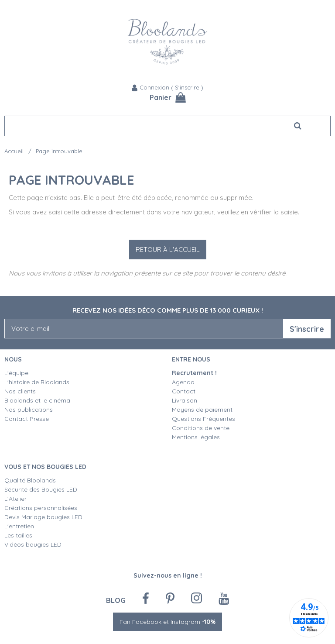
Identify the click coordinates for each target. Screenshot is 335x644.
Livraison (185, 400)
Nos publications (29, 410)
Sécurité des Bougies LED (42, 489)
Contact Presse (27, 419)
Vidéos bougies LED (33, 544)
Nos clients (20, 391)
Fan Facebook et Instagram (167, 622)
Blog (116, 600)
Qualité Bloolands (30, 480)
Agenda (183, 382)
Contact (184, 391)
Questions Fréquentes (203, 419)
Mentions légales (196, 437)
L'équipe (16, 373)
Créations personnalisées (41, 508)
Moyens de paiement (202, 410)
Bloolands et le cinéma (37, 400)
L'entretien (19, 526)
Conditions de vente (201, 428)
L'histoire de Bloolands (37, 382)
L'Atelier (15, 499)
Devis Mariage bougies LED (43, 517)
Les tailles (18, 535)
